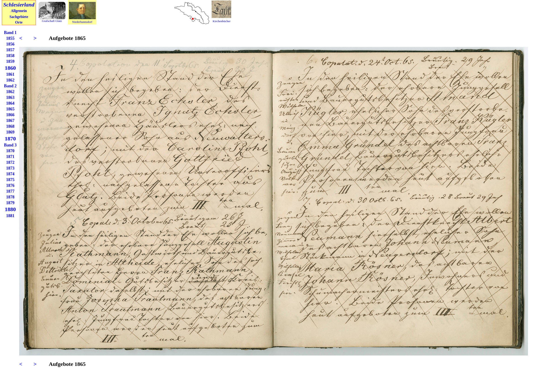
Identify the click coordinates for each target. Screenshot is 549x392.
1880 (10, 209)
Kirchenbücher (221, 21)
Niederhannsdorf (82, 22)
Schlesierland (19, 5)
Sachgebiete (19, 17)
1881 (10, 216)
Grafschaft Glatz (52, 21)
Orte (19, 22)
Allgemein (19, 11)
